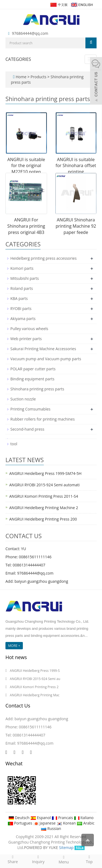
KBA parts (19, 298)
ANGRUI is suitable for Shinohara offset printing (76, 166)
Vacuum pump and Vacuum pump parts (46, 359)
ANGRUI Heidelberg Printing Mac (35, 695)
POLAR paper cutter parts (33, 369)
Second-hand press (27, 429)
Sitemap (66, 847)
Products (39, 77)
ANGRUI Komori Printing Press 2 (34, 687)
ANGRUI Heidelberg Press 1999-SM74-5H (45, 473)
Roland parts (22, 288)
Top (89, 859)
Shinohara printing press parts (37, 389)
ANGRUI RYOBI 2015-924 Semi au (35, 679)
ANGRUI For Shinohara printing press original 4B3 (26, 226)
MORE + (14, 646)
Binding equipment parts (32, 379)
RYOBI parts (21, 308)
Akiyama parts (23, 319)
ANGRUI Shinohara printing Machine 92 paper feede (76, 226)
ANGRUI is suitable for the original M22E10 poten (26, 166)
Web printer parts (26, 339)
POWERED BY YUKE (41, 847)
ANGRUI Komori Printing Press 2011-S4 (44, 496)
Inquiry (38, 859)
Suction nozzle (23, 399)
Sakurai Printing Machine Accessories (43, 349)
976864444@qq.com (30, 33)
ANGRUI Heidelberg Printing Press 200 (43, 519)
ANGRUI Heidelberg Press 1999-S (35, 671)
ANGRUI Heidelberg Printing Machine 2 (44, 508)
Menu (64, 860)
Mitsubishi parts (25, 278)
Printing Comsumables (30, 409)
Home (21, 77)
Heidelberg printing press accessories (44, 258)
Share (13, 859)
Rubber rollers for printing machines (43, 419)
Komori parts (22, 268)
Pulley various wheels (29, 329)
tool (14, 444)
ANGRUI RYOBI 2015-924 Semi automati (44, 485)
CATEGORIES (18, 59)
